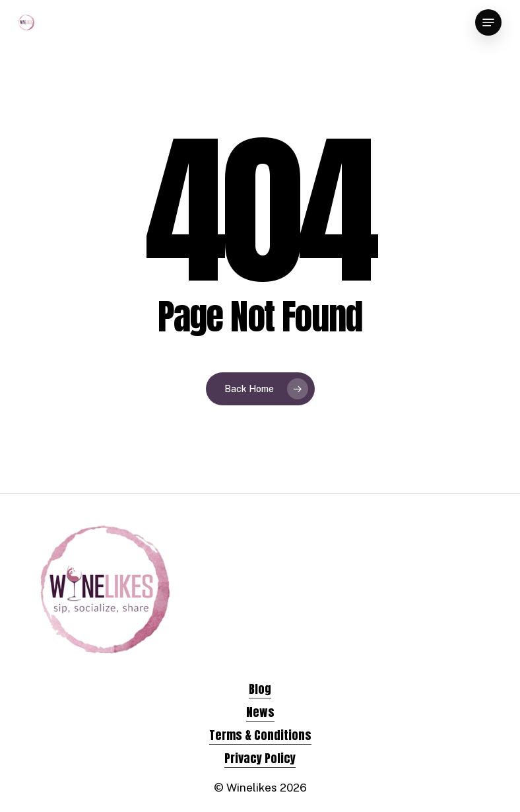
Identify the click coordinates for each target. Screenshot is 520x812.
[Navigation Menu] (488, 22)
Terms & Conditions (260, 735)
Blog (260, 689)
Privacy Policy (260, 758)
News (260, 712)
